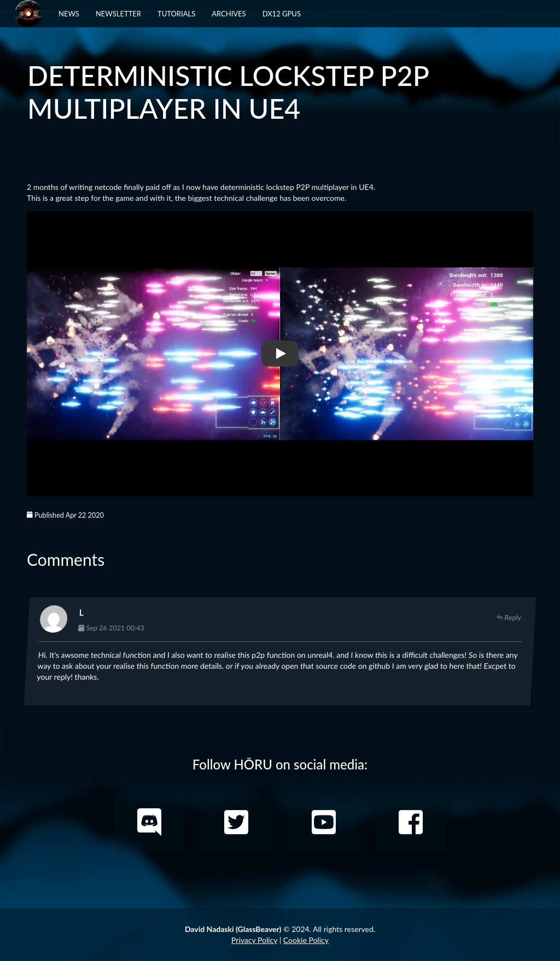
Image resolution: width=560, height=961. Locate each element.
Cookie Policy (306, 940)
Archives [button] (229, 14)
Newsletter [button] (118, 14)
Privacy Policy (254, 940)
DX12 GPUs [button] (282, 14)
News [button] (69, 14)
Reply (509, 618)
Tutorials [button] (176, 14)
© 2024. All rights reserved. (280, 929)
